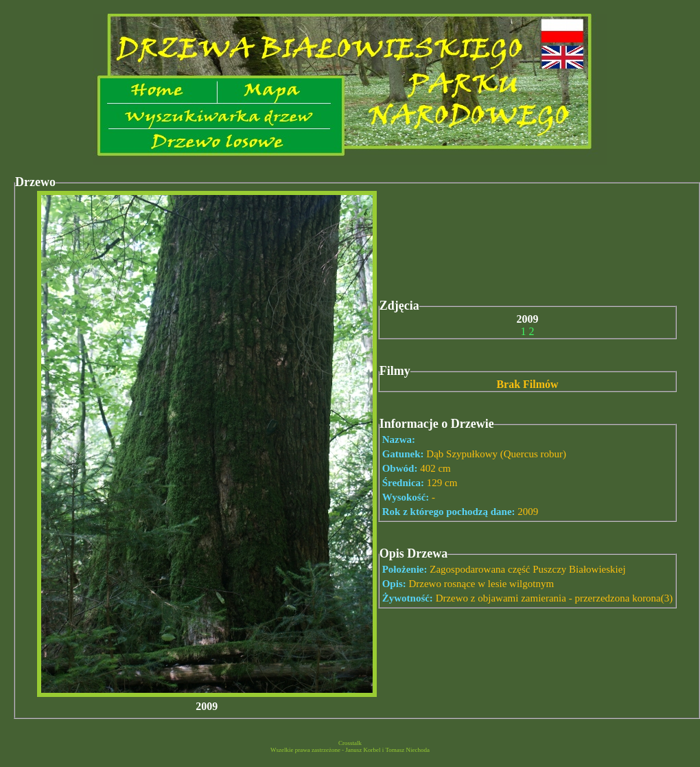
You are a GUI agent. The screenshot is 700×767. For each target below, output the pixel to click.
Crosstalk (350, 743)
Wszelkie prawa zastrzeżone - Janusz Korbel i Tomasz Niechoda (350, 750)
